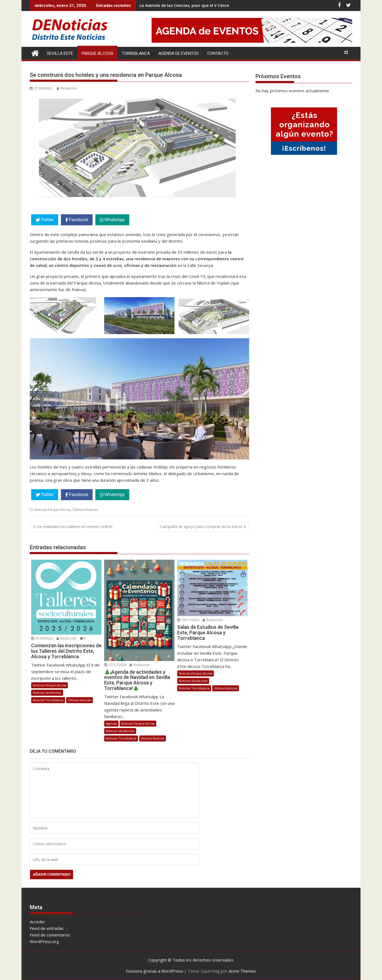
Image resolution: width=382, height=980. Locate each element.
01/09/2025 (42, 638)
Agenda (111, 723)
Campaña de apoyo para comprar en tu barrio (201, 526)
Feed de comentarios (50, 935)
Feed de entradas (47, 928)
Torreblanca (136, 53)
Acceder (37, 922)
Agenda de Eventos (179, 53)
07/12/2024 (115, 665)
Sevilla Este (60, 53)
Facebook (79, 220)
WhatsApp (115, 220)
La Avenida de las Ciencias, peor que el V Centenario (189, 5)
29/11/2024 (188, 620)
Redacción (67, 88)
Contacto (218, 53)
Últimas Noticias (85, 510)
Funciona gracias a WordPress (154, 971)
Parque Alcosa (97, 53)
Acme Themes (242, 971)
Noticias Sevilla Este (47, 693)
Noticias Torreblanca (48, 700)
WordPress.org (44, 941)
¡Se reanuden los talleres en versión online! (75, 526)
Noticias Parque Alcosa (52, 510)
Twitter (47, 220)
